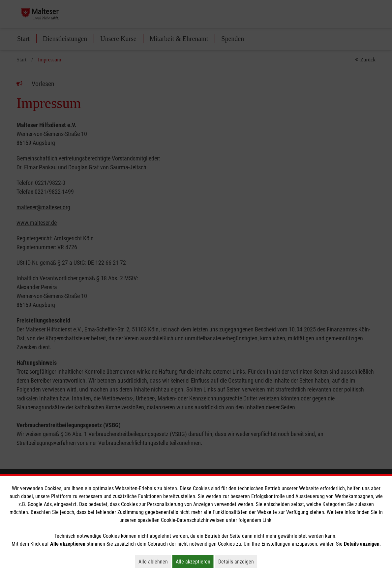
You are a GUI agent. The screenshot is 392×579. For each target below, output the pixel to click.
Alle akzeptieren (195, 562)
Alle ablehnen (155, 562)
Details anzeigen (238, 562)
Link (267, 520)
